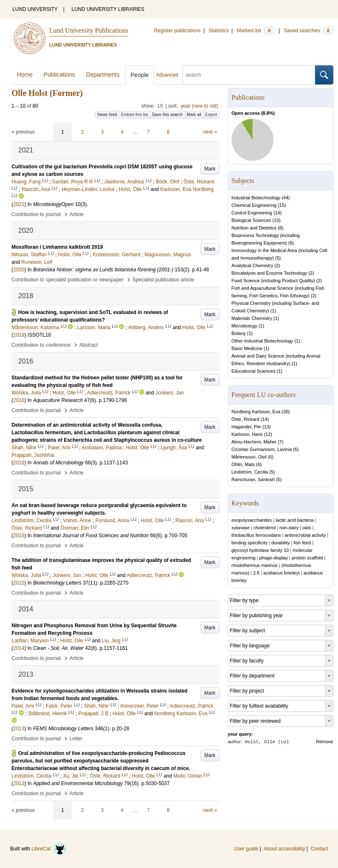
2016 (19, 400)
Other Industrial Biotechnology (262, 341)
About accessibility (285, 849)
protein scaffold (307, 558)
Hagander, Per (246, 427)
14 (277, 213)
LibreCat (49, 849)
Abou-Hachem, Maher (254, 442)
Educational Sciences (254, 371)
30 (286, 412)
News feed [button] (107, 115)
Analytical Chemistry (253, 265)
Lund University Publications (89, 30)
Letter (76, 739)
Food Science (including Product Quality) (273, 281)
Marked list (255, 31)
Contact (319, 849)
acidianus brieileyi (282, 573)
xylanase (241, 528)
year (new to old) (199, 106)
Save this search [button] (168, 115)
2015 (19, 536)
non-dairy (289, 528)
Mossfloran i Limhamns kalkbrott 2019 (57, 247)
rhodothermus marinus (255, 565)
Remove (325, 742)
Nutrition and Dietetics (254, 228)
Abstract (88, 345)
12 (268, 434)
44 (286, 198)
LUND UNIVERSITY (35, 9)
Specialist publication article (163, 280)
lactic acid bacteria (295, 520)
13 (266, 427)
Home (25, 75)
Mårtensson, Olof (249, 457)
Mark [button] (210, 169)
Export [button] (211, 115)
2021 (19, 204)
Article (76, 214)
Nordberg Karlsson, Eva (256, 412)
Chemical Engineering (254, 205)
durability (281, 543)
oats (307, 528)
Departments (103, 75)
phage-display (274, 558)
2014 (19, 648)
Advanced (167, 75)
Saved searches (309, 31)
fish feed (302, 543)
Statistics (219, 31)
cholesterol (264, 528)
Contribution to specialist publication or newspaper (68, 280)
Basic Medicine (247, 348)
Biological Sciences (252, 220)
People (140, 75)
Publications (59, 75)
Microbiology (245, 326)
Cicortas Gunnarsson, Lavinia (262, 449)
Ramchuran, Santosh (253, 479)
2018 (19, 335)
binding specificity (250, 543)
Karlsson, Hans (247, 434)
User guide (246, 849)
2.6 (256, 573)
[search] (249, 75)
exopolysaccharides (252, 520)
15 (282, 205)
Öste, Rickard (246, 419)
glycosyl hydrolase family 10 (260, 550)
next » (210, 132)
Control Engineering (252, 213)
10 (160, 106)
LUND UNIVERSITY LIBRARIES (108, 9)
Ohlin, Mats (243, 464)
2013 (19, 729)
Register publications (177, 31)
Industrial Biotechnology (256, 198)
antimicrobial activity (305, 535)
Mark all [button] (194, 115)
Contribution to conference (41, 345)
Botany (239, 333)
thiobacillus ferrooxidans (256, 535)
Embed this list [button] (135, 115)
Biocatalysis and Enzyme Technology (270, 273)
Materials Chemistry (252, 318)
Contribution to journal (36, 214)
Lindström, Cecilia (250, 472)
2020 (19, 270)
